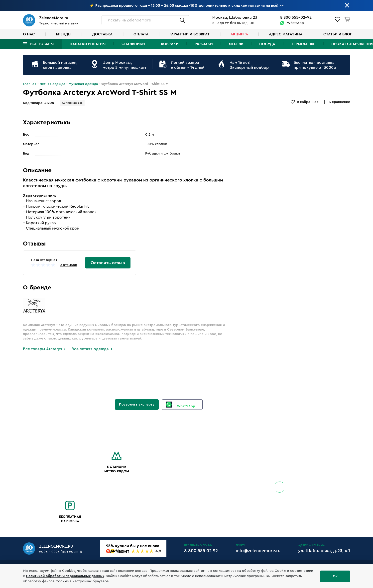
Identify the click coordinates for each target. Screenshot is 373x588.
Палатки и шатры (88, 44)
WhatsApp (295, 23)
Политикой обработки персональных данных (65, 576)
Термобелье (303, 44)
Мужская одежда (83, 84)
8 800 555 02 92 (201, 551)
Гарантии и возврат (189, 34)
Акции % (239, 34)
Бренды (64, 34)
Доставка (102, 34)
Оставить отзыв (108, 263)
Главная (30, 84)
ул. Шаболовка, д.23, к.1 (324, 551)
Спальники (133, 44)
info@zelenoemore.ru (258, 551)
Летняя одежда (53, 84)
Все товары (42, 44)
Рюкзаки (204, 44)
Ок (335, 576)
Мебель (236, 44)
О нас (29, 34)
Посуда (267, 44)
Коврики (170, 44)
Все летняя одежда (90, 349)
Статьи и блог (338, 34)
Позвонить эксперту (137, 405)
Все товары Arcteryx (43, 349)
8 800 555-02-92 (296, 17)
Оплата (141, 34)
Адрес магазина (286, 34)
